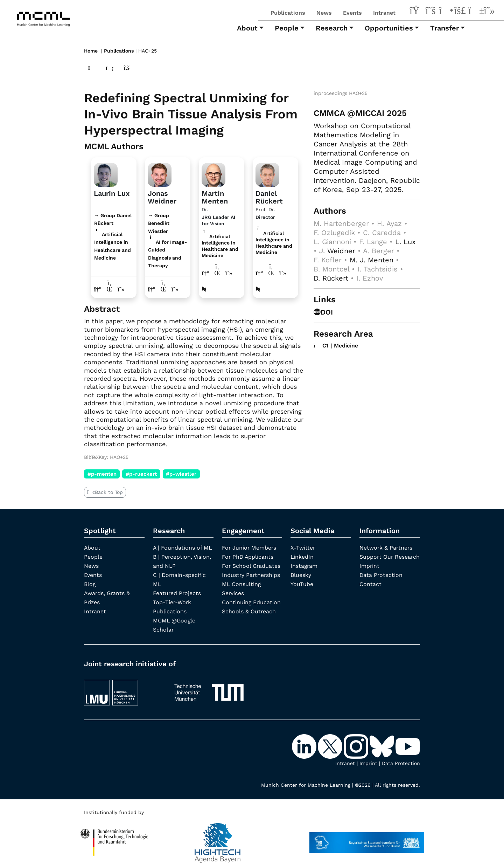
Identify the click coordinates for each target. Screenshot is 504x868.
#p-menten (102, 474)
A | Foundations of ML (183, 547)
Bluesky (301, 575)
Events (352, 13)
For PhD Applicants (248, 556)
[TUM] (209, 689)
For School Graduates (252, 566)
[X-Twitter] (430, 12)
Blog (90, 584)
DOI (323, 312)
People (93, 556)
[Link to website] (106, 173)
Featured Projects (177, 593)
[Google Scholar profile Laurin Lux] (121, 289)
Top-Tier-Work (172, 602)
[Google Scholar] (489, 12)
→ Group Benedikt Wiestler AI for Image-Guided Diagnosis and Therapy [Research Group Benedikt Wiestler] (167, 240)
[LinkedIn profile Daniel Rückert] (271, 273)
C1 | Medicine (336, 345)
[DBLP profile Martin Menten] (204, 289)
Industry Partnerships (251, 575)
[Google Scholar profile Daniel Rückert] (283, 273)
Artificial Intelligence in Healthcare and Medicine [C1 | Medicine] (220, 246)
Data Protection (381, 584)
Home (91, 51)
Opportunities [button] (389, 28)
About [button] (247, 28)
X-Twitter (303, 547)
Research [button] (332, 28)
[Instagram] (445, 12)
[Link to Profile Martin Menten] (213, 173)
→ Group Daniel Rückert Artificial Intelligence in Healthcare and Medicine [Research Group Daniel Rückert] (113, 236)
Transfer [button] (444, 28)
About (92, 547)
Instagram (304, 566)
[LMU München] (123, 689)
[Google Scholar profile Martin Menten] (229, 273)
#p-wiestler (181, 474)
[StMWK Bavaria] (367, 839)
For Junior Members (250, 547)
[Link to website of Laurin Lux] (98, 289)
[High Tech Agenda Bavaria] (114, 839)
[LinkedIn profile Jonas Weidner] (164, 289)
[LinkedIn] (416, 12)
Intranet (384, 13)
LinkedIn (302, 556)
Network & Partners (386, 547)
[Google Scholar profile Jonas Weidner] (175, 289)
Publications (288, 13)
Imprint (370, 575)
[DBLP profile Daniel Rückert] (258, 289)
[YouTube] (475, 12)
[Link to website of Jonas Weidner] (152, 289)
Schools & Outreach (249, 611)
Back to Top (105, 492)
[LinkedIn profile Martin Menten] (218, 273)
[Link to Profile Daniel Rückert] (267, 173)
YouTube (302, 584)
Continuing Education (251, 602)
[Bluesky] (460, 12)
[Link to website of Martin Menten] (206, 273)
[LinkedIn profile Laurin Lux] (110, 289)
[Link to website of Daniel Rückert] (260, 273)
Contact (370, 593)
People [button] (287, 28)
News (324, 13)
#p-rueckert (141, 474)
